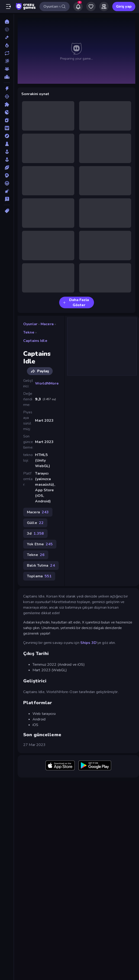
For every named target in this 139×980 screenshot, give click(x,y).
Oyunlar (30, 324)
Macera (47, 324)
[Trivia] (7, 199)
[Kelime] (7, 128)
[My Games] (91, 6)
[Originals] (7, 61)
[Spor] (7, 167)
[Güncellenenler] (7, 53)
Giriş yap (124, 6)
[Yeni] (7, 37)
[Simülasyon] (7, 160)
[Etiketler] (7, 211)
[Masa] (7, 144)
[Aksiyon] (7, 89)
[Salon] (7, 152)
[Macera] (7, 136)
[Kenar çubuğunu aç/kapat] (8, 6)
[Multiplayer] (7, 69)
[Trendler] (7, 45)
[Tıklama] (7, 191)
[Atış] (7, 96)
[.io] (7, 112)
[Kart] (7, 120)
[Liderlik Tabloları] (7, 77)
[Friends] (104, 6)
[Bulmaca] (7, 104)
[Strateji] (7, 175)
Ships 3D (88, 643)
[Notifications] (78, 6)
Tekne (29, 332)
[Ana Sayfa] (7, 22)
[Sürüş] (7, 183)
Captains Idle (35, 341)
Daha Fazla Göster (76, 302)
